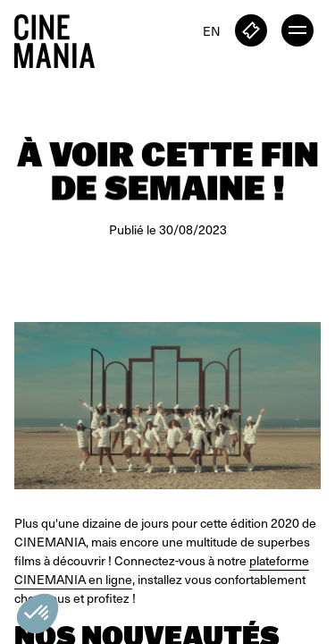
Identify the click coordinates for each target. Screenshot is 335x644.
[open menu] (297, 30)
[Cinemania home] (62, 38)
